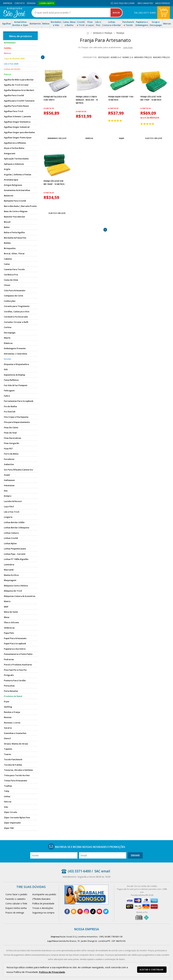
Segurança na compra (43, 913)
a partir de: (49, 108)
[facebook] (67, 911)
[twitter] (106, 911)
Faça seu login (127, 3)
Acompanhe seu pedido (44, 894)
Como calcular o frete (16, 903)
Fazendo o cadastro (16, 899)
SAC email (102, 871)
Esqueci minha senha (16, 908)
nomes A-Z (116, 57)
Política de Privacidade (52, 972)
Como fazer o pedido (16, 894)
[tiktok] (93, 911)
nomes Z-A (128, 57)
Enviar (135, 855)
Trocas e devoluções (43, 908)
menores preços (143, 57)
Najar (122, 138)
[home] (14, 13)
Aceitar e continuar (151, 970)
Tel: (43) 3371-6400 (145, 13)
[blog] (74, 911)
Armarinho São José (57, 138)
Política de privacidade (43, 903)
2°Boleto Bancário (41, 899)
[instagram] (86, 911)
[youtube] (99, 911)
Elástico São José (154, 138)
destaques (104, 57)
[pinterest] (80, 911)
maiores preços (161, 57)
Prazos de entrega (15, 913)
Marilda (89, 138)
